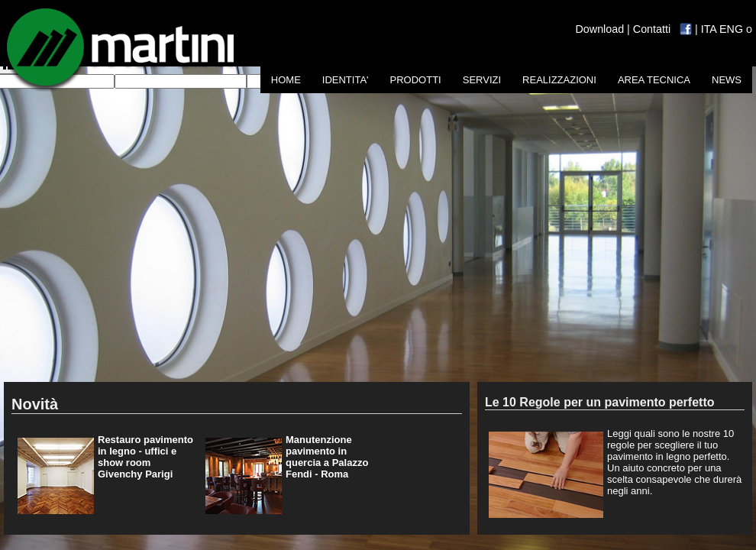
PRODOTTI (416, 80)
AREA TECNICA (654, 80)
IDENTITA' (346, 80)
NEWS (727, 80)
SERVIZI (482, 80)
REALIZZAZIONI (559, 80)
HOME (286, 80)
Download (600, 29)
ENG (731, 29)
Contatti (652, 29)
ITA (709, 29)
